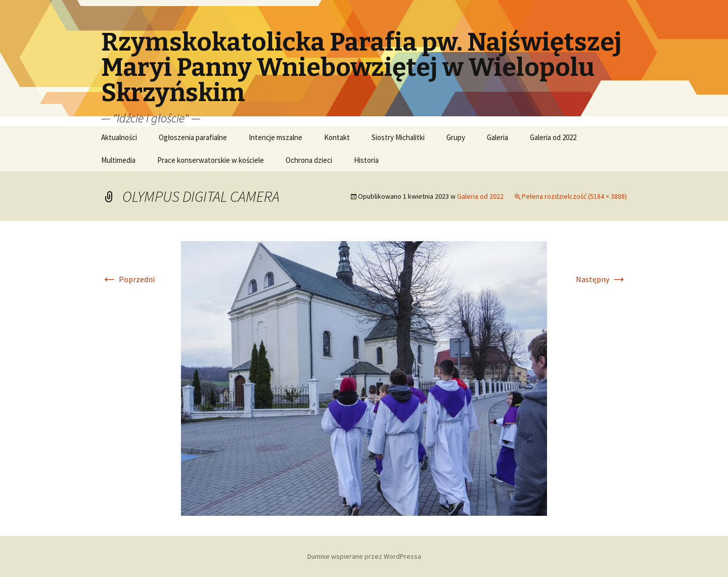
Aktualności (119, 137)
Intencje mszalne (276, 137)
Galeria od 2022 (553, 137)
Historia (366, 160)
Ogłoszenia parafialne (193, 137)
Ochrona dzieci (309, 160)
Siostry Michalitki (398, 137)
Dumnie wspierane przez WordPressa (364, 556)
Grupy (456, 137)
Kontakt (337, 137)
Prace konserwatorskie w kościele (211, 160)
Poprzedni (128, 279)
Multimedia (118, 160)
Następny (601, 279)
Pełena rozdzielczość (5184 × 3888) (574, 196)
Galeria (497, 137)
